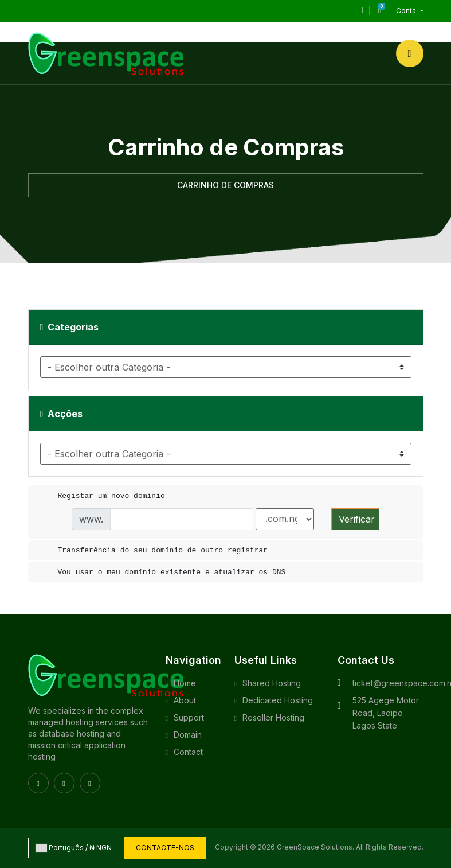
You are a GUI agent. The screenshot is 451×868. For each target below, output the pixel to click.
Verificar (357, 519)
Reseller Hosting (273, 717)
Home (185, 683)
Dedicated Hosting (278, 700)
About (185, 700)
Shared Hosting (272, 683)
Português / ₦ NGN (74, 848)
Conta (407, 11)
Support (189, 717)
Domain (188, 735)
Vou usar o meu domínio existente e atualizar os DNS (163, 573)
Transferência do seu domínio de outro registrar (154, 551)
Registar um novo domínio (102, 496)
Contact (188, 752)
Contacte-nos (166, 848)
